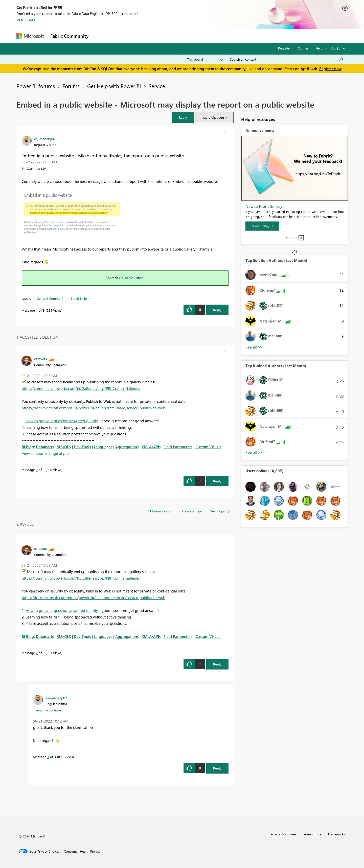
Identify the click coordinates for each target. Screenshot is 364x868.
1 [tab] (287, 238)
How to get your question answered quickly (62, 421)
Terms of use (312, 834)
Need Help (79, 298)
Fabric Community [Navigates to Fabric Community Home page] (69, 36)
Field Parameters (178, 447)
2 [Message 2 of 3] (37, 470)
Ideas (143, 36)
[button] (183, 117)
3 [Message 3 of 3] (48, 757)
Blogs (188, 36)
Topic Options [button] (213, 117)
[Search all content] (287, 59)
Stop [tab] (301, 238)
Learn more (26, 19)
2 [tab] (290, 238)
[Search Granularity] (205, 59)
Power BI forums (36, 86)
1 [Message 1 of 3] (37, 310)
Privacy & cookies (283, 834)
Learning (208, 36)
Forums (100, 36)
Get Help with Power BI (114, 86)
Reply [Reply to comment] (217, 481)
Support (229, 36)
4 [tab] (296, 238)
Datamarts (45, 447)
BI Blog (28, 447)
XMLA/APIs (151, 447)
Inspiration (122, 36)
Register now (330, 69)
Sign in (303, 48)
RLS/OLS (64, 447)
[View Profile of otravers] (40, 359)
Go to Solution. (132, 278)
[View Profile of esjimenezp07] (45, 139)
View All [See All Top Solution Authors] (254, 347)
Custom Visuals (208, 447)
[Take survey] (262, 226)
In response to (48, 710)
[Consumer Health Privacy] (82, 851)
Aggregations (127, 447)
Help (319, 48)
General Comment (50, 298)
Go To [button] (336, 48)
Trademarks (336, 834)
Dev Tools (82, 447)
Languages (103, 447)
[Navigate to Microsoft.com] (30, 36)
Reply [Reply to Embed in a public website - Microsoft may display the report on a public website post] (217, 310)
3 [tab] (293, 238)
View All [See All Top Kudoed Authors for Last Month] (254, 452)
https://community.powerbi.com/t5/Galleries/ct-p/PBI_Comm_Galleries (81, 388)
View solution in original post (46, 453)
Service (157, 86)
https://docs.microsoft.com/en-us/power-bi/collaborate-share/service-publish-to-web (94, 408)
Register (284, 48)
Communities (165, 36)
